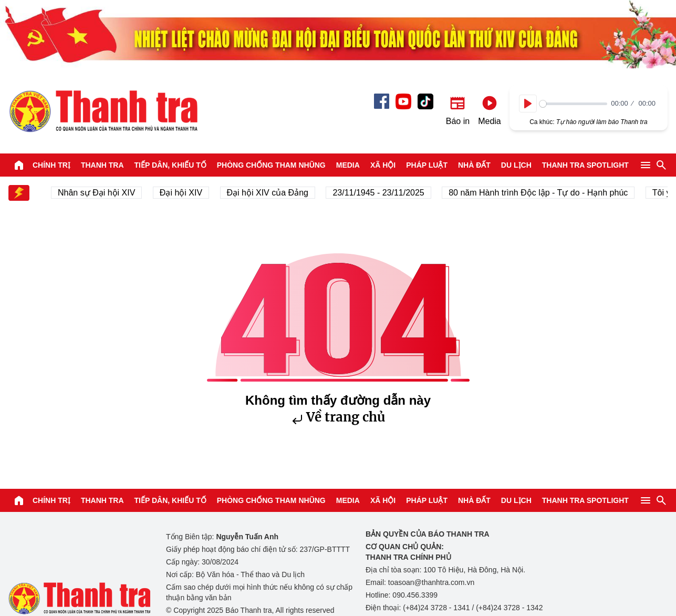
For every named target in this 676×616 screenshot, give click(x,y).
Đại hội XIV (183, 193)
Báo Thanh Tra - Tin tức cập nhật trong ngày (103, 111)
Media (348, 165)
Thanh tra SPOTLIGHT (585, 165)
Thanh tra (102, 165)
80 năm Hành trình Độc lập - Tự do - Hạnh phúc (540, 193)
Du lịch (516, 165)
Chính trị (51, 165)
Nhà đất (474, 165)
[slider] (573, 104)
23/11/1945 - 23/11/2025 (380, 193)
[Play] (528, 104)
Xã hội (383, 165)
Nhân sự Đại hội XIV (98, 193)
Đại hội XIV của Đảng (270, 193)
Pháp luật (427, 165)
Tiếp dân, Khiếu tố (170, 165)
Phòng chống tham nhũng (271, 165)
